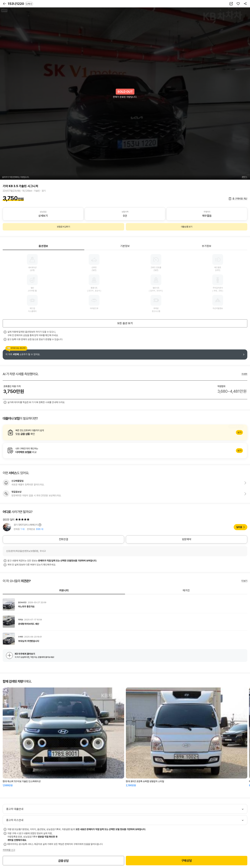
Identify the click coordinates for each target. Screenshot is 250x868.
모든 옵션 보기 (125, 323)
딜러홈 (239, 527)
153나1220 (20, 4)
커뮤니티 (64, 590)
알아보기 (125, 432)
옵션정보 (43, 246)
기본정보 (125, 246)
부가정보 (207, 246)
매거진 (186, 590)
